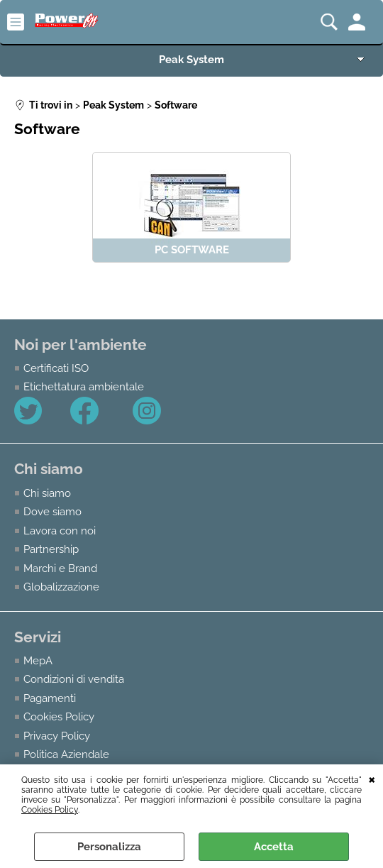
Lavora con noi (60, 530)
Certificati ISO (56, 368)
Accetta (274, 847)
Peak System (191, 59)
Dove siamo (52, 511)
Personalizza (109, 847)
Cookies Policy (50, 810)
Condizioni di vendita (74, 678)
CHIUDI (372, 779)
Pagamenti (50, 697)
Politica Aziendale (66, 753)
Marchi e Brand (60, 567)
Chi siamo (47, 492)
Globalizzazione (61, 586)
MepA (38, 660)
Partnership (51, 549)
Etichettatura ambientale (84, 386)
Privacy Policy (57, 735)
